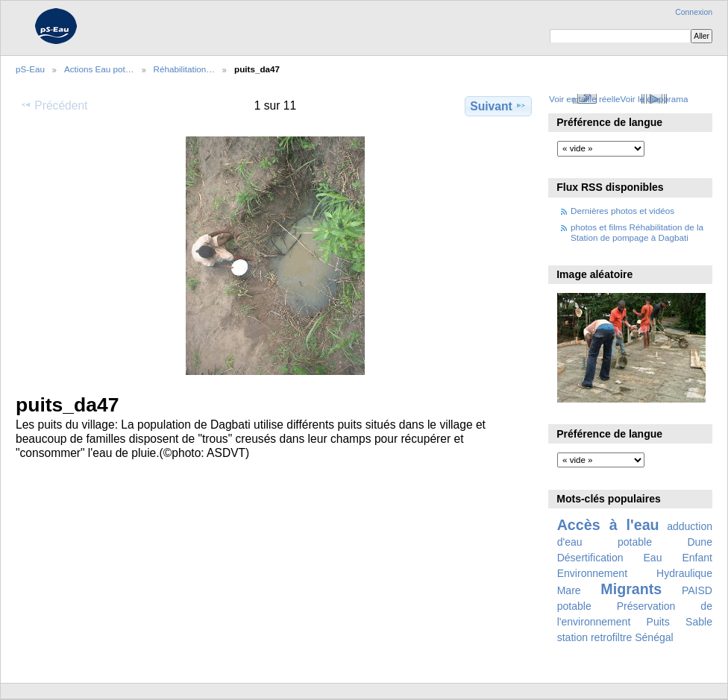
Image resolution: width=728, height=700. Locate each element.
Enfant (697, 558)
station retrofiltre (595, 637)
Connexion (694, 12)
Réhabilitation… (185, 69)
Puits (658, 622)
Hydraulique (684, 573)
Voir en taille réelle (585, 99)
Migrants (631, 589)
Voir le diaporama (655, 99)
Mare (569, 590)
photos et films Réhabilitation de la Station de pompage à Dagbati (637, 232)
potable (574, 606)
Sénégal (654, 637)
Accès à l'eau (608, 525)
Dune (700, 542)
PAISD (697, 590)
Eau (653, 558)
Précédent (54, 105)
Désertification (590, 558)
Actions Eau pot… (99, 69)
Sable (699, 622)
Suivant (498, 106)
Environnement (592, 573)
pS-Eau (30, 69)
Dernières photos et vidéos (622, 211)
